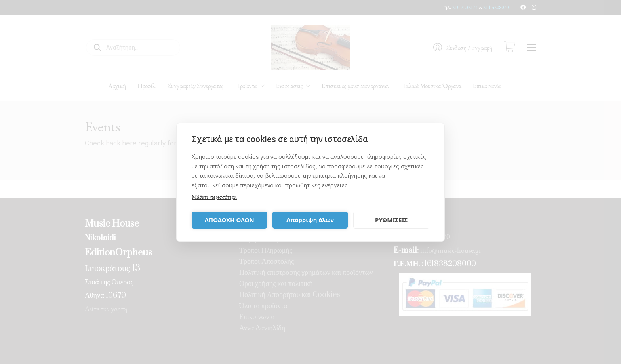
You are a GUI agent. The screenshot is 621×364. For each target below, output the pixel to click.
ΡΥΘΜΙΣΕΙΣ (391, 220)
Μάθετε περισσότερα (214, 197)
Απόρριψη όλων (310, 220)
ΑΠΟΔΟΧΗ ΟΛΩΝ (229, 220)
